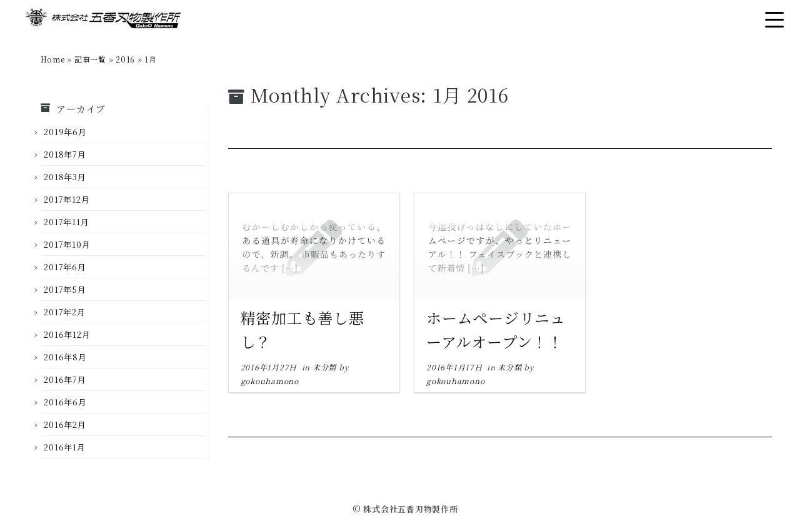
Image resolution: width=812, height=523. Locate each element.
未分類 (326, 367)
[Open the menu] (774, 19)
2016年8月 (65, 357)
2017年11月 (66, 222)
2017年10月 (67, 244)
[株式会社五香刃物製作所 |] (103, 20)
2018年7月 (65, 154)
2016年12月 (67, 334)
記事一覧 (90, 59)
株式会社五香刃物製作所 (410, 509)
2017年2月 (64, 312)
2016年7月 (65, 379)
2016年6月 (65, 402)
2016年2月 (65, 424)
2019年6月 (65, 132)
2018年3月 (65, 177)
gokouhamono (270, 381)
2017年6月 (65, 267)
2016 (125, 59)
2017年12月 (67, 199)
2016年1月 (64, 447)
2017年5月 (65, 289)
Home (53, 59)
